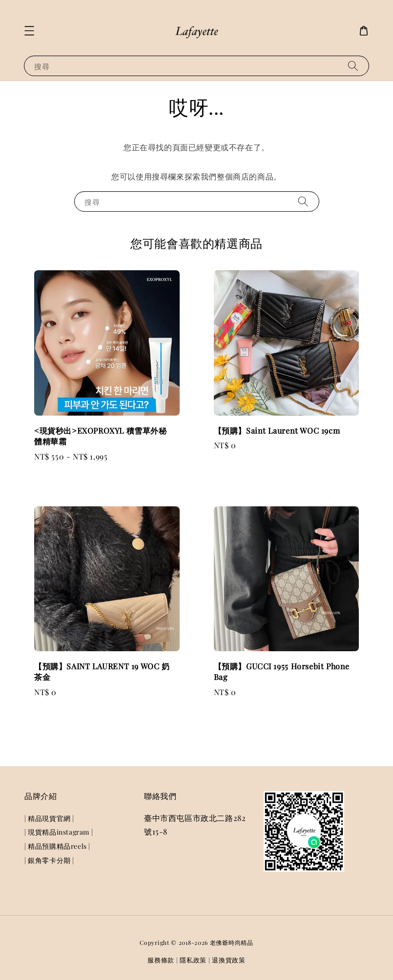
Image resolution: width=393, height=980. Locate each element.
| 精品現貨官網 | (49, 819)
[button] (29, 31)
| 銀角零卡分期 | (49, 860)
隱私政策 (193, 960)
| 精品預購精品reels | (57, 846)
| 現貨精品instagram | (59, 832)
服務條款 (161, 960)
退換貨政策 (229, 960)
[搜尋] (353, 66)
